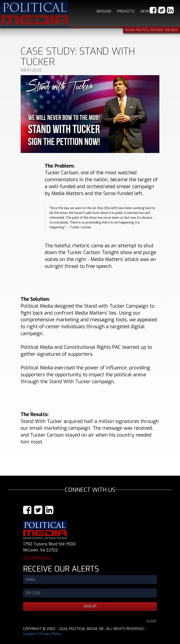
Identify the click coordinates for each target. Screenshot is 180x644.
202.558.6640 (37, 558)
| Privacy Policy (49, 634)
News (146, 11)
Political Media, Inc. (35, 13)
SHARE (152, 621)
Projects (126, 11)
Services (165, 11)
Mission (104, 11)
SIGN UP (90, 606)
